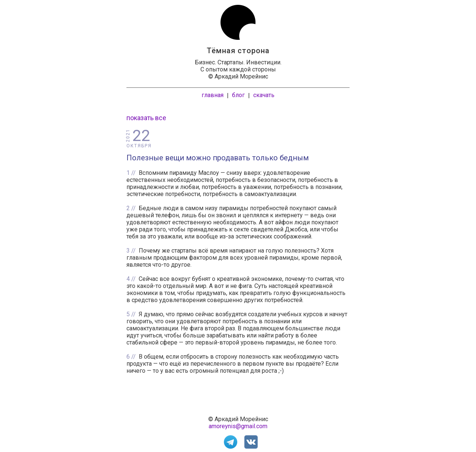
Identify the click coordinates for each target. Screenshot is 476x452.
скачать (264, 95)
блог (238, 95)
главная (213, 95)
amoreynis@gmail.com (238, 426)
